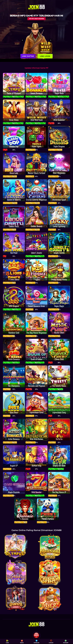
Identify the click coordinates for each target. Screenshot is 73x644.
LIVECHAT (51, 641)
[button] (22, 40)
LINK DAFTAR (28, 56)
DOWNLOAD (37, 641)
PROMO (22, 641)
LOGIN (7, 641)
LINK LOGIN (45, 56)
